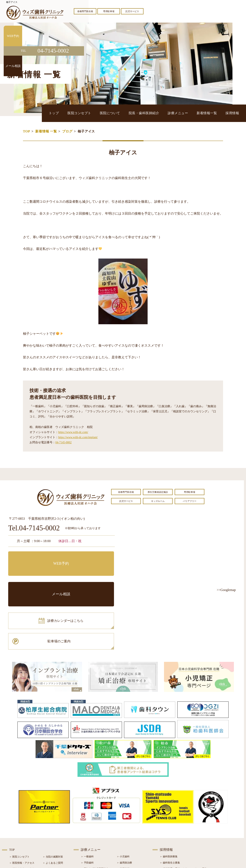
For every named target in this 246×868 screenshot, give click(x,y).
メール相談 (89, 558)
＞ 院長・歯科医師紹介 (22, 814)
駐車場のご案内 (89, 576)
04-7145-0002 (63, 442)
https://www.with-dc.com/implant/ (78, 437)
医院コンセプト (116, 113)
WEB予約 (34, 558)
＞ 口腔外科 (123, 808)
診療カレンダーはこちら (38, 576)
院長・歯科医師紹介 (167, 113)
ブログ (67, 131)
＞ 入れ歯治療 (88, 827)
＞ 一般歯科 (87, 796)
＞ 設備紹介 (16, 821)
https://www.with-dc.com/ (73, 432)
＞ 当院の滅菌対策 (53, 796)
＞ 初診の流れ (17, 827)
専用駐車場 (109, 11)
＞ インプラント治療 (128, 814)
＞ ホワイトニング (91, 814)
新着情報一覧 (216, 113)
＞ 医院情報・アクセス (22, 802)
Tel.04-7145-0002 (34, 528)
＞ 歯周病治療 (124, 802)
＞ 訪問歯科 (123, 839)
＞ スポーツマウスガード (95, 833)
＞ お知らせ (49, 808)
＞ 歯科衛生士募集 (170, 802)
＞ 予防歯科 (87, 802)
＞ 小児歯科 (123, 796)
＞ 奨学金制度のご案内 (22, 808)
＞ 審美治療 (87, 820)
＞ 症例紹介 (49, 821)
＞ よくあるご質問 (53, 802)
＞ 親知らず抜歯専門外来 (95, 808)
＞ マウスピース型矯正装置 (132, 833)
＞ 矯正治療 (123, 820)
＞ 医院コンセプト (19, 796)
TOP (27, 131)
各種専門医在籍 (85, 11)
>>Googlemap (226, 590)
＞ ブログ (48, 814)
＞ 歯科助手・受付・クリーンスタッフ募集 (183, 808)
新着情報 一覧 (46, 131)
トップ (97, 113)
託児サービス (132, 11)
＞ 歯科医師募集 (169, 796)
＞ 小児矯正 (123, 827)
